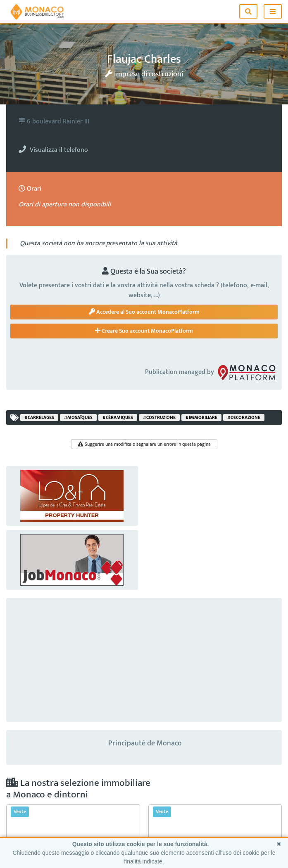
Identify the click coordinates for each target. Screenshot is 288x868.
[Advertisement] (144, 660)
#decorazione (244, 417)
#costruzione (159, 417)
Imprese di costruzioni (144, 74)
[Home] (37, 11)
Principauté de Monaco (145, 743)
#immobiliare (201, 417)
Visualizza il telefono (53, 150)
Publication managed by (211, 373)
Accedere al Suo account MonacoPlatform (144, 312)
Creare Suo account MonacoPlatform (144, 331)
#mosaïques (78, 417)
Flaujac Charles (144, 59)
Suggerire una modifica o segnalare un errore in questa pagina (144, 444)
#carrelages (39, 417)
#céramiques (118, 417)
